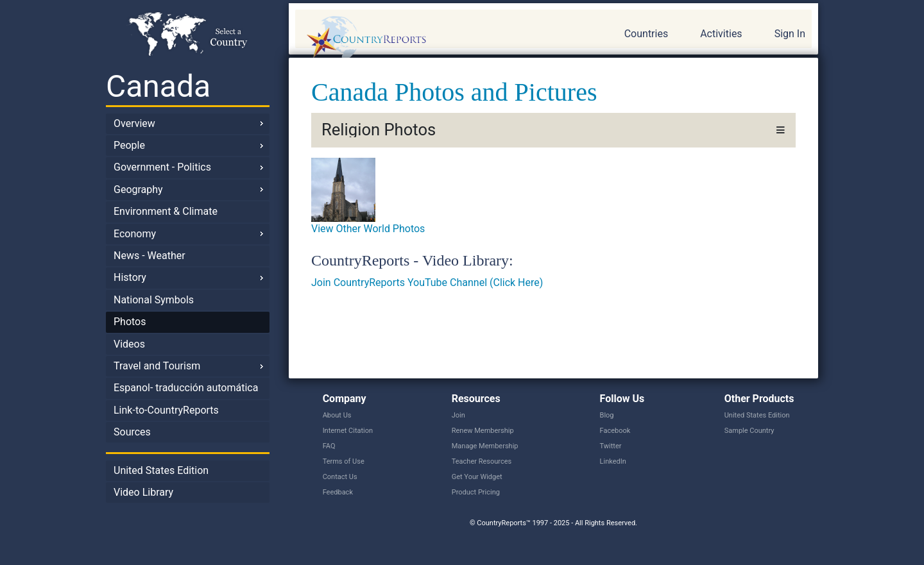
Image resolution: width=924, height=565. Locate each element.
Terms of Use (344, 461)
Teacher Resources (482, 461)
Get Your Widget (477, 477)
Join (458, 415)
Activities (721, 34)
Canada (158, 86)
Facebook (615, 431)
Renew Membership (483, 431)
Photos (130, 322)
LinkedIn (613, 461)
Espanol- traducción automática (186, 388)
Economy (135, 234)
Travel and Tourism (157, 366)
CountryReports (436, 38)
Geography (138, 190)
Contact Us (340, 477)
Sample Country (749, 431)
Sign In (790, 34)
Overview (134, 123)
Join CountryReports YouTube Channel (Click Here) (427, 282)
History (130, 277)
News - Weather (150, 256)
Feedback (338, 492)
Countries (646, 34)
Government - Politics (162, 167)
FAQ (329, 446)
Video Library (143, 492)
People (129, 145)
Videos (129, 344)
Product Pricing (476, 492)
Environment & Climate (166, 211)
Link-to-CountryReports (166, 410)
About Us (337, 415)
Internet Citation (348, 431)
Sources (132, 432)
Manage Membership (485, 446)
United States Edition (161, 470)
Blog (607, 415)
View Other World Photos (368, 229)
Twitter (611, 446)
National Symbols (154, 300)
